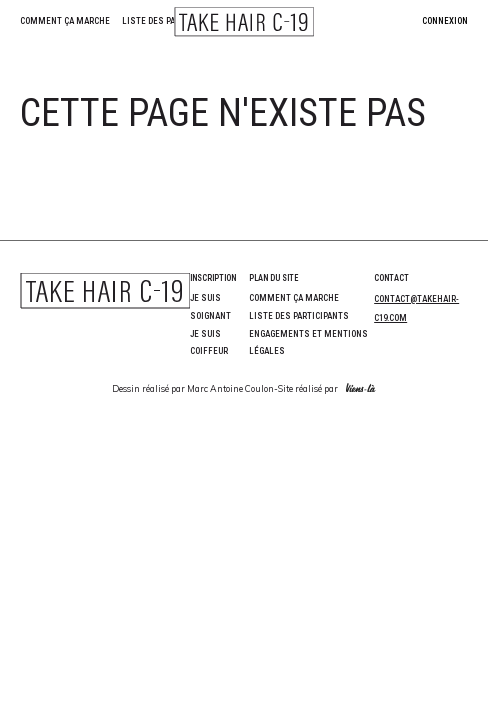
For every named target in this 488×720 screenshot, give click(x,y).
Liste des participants (172, 21)
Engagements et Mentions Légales (308, 343)
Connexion (445, 21)
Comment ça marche (65, 21)
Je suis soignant (210, 307)
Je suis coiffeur (209, 343)
